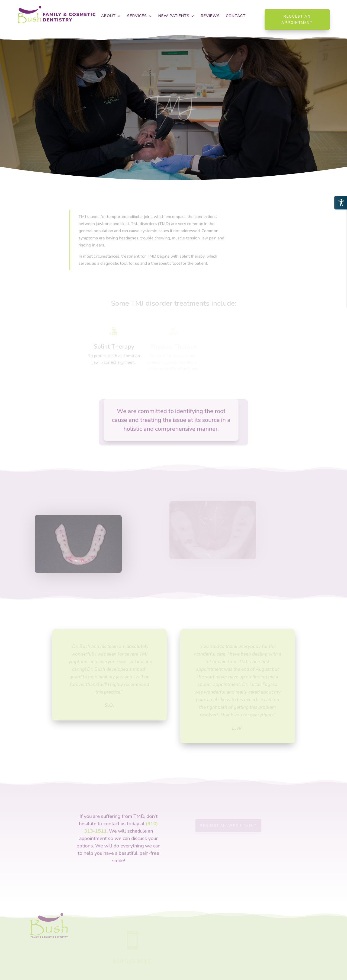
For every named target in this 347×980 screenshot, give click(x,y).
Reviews (210, 16)
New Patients (174, 16)
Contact (236, 16)
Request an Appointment (297, 20)
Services (137, 16)
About (108, 16)
